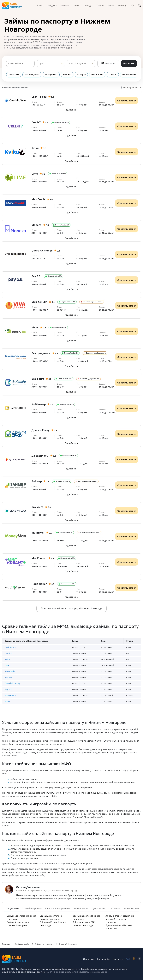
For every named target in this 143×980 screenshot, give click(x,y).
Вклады (88, 6)
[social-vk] (128, 959)
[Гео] (133, 6)
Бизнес (100, 6)
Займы (77, 6)
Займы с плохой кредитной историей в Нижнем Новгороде (120, 919)
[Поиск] (140, 6)
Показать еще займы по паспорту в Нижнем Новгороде (71, 608)
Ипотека (65, 6)
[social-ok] (134, 959)
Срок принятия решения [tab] (58, 908)
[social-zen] (140, 959)
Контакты (118, 959)
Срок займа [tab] (114, 908)
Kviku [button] (7, 659)
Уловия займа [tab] (81, 908)
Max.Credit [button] (10, 671)
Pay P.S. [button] (8, 689)
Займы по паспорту (44, 944)
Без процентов (32, 75)
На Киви (67, 75)
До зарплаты (51, 75)
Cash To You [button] (11, 647)
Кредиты (52, 6)
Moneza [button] (9, 677)
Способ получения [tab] (32, 908)
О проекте (89, 959)
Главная (6, 944)
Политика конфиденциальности (61, 972)
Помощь (123, 6)
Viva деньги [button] (10, 695)
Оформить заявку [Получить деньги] (127, 101)
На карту (81, 75)
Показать (129, 63)
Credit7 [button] (8, 653)
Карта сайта (104, 959)
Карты (40, 6)
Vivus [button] (7, 701)
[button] (71, 110)
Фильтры (108, 63)
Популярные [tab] (12, 908)
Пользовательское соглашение (92, 972)
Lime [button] (7, 665)
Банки (111, 6)
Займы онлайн (22, 944)
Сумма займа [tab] (98, 908)
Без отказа (14, 75)
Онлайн (113, 75)
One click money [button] (13, 683)
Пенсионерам (129, 75)
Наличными (97, 75)
